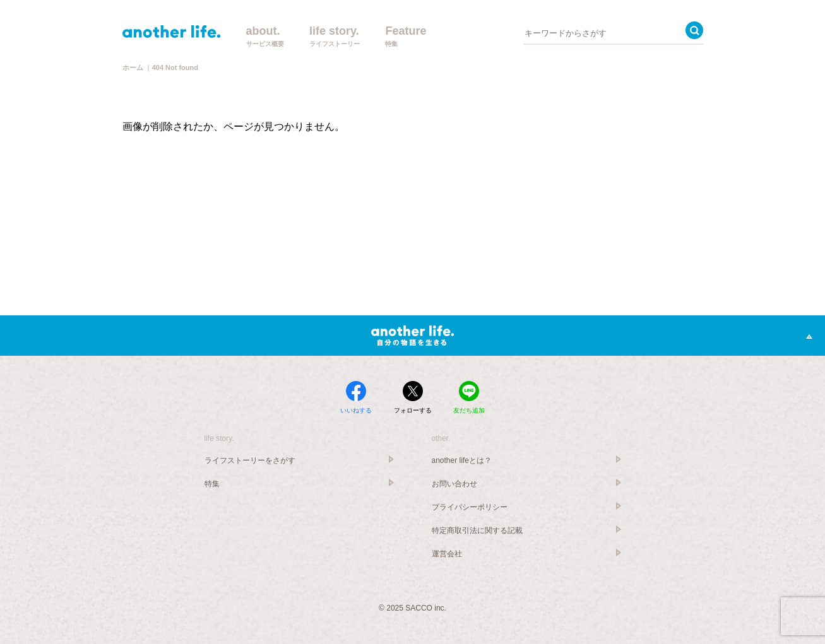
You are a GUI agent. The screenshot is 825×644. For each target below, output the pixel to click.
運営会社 (447, 554)
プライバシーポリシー (470, 507)
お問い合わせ (454, 484)
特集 (212, 484)
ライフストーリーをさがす (250, 460)
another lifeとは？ (462, 460)
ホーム (133, 67)
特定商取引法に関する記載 (477, 530)
